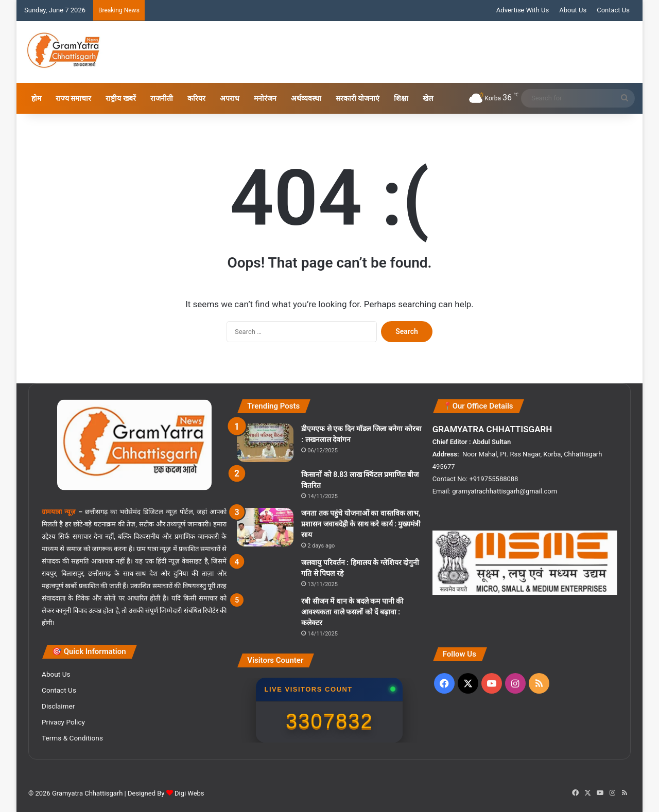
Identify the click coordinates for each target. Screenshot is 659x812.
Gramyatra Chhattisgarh (87, 793)
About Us (573, 10)
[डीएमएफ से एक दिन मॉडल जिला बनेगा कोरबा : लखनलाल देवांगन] (265, 443)
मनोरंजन (265, 98)
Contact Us (613, 10)
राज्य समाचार (73, 98)
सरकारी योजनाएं (358, 98)
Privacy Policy (63, 722)
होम (36, 98)
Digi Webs (189, 793)
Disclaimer (58, 706)
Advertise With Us (523, 10)
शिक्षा (401, 98)
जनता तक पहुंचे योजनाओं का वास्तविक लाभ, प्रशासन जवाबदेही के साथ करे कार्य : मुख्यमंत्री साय (361, 524)
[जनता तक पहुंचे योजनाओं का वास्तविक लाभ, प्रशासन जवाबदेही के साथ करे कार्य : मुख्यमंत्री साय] (265, 527)
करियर (196, 98)
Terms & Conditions (72, 738)
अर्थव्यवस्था (306, 98)
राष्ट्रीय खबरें (120, 98)
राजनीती (162, 98)
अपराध (230, 98)
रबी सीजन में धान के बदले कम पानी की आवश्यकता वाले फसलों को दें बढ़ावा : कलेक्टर (352, 612)
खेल (428, 98)
